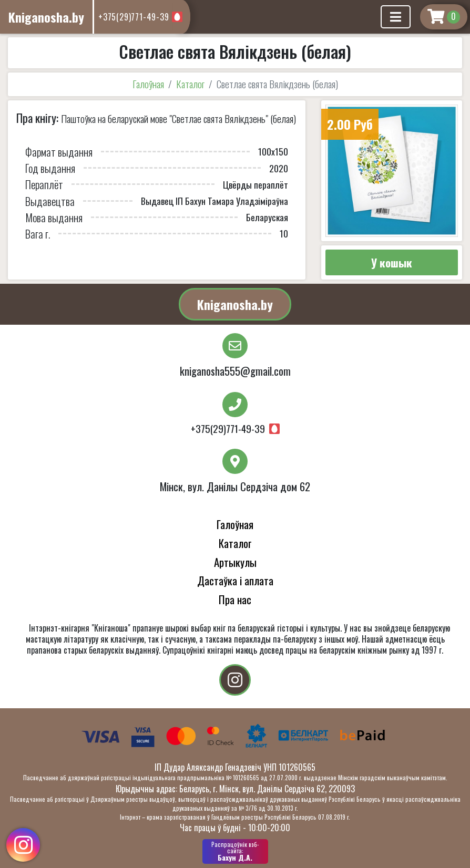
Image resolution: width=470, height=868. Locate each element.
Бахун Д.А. (235, 851)
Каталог (190, 84)
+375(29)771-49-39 (134, 17)
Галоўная (148, 84)
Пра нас (235, 599)
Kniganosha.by (235, 304)
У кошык (392, 262)
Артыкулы (235, 562)
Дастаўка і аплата (235, 580)
